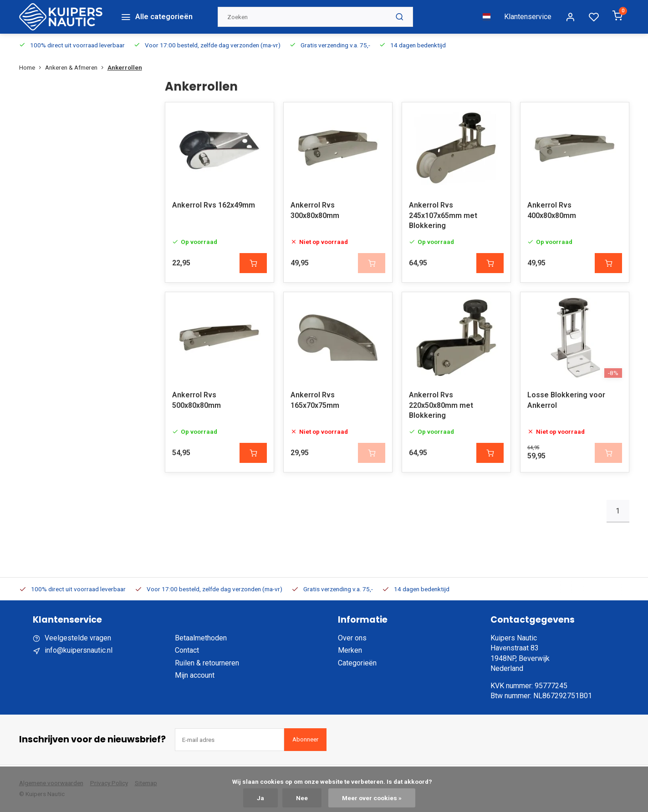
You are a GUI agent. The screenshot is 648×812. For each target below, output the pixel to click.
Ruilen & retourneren (207, 663)
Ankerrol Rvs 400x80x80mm (552, 210)
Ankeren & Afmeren (76, 67)
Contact (187, 650)
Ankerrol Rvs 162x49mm (214, 205)
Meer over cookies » (372, 798)
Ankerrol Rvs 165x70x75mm (315, 400)
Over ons (352, 638)
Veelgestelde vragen (78, 638)
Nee (302, 798)
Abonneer (305, 739)
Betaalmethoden (201, 638)
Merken (350, 650)
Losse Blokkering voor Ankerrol (566, 400)
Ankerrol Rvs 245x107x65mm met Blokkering (443, 215)
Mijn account (195, 675)
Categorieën (357, 663)
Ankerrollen (125, 67)
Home (32, 67)
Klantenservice (528, 17)
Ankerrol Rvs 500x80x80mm (196, 400)
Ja (260, 798)
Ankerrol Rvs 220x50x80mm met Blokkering (441, 405)
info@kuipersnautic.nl (79, 650)
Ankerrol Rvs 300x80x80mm (315, 210)
